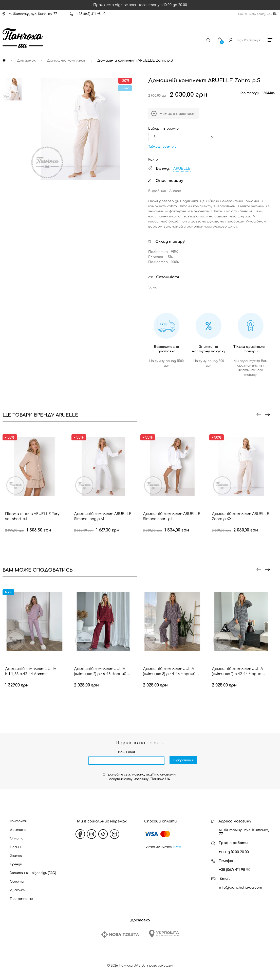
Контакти (18, 821)
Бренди (16, 864)
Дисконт (17, 890)
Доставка (18, 830)
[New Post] (120, 934)
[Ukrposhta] (164, 934)
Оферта (17, 882)
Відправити (183, 761)
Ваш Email (127, 752)
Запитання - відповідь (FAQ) (33, 873)
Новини (16, 847)
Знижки (16, 856)
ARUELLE (182, 169)
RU (275, 14)
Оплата (17, 838)
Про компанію (21, 899)
